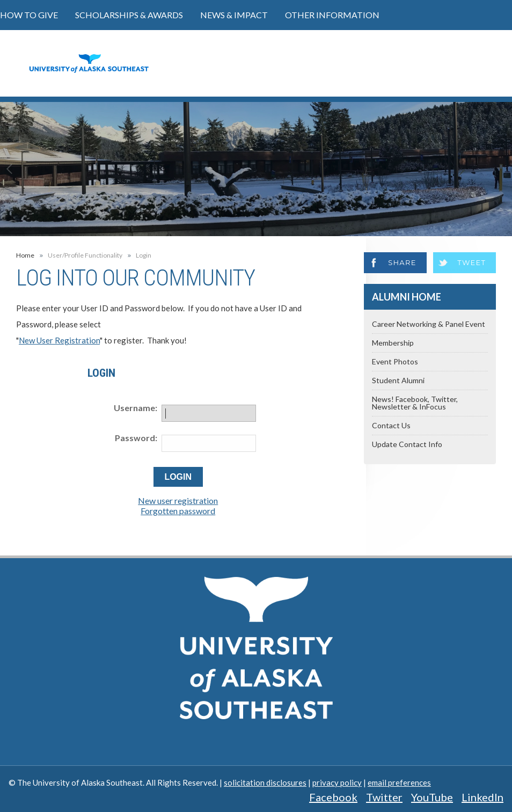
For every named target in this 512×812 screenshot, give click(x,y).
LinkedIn (482, 797)
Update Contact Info (407, 444)
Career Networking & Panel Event (429, 324)
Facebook (333, 797)
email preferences (399, 782)
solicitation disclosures (265, 782)
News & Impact (234, 15)
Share (402, 262)
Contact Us (391, 425)
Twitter (384, 797)
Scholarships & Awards (129, 15)
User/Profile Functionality (85, 255)
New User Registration (59, 340)
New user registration (178, 500)
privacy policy (337, 782)
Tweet (471, 262)
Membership (393, 343)
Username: (136, 408)
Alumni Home (407, 297)
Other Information (332, 15)
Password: (136, 438)
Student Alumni (398, 380)
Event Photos (395, 361)
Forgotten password (178, 511)
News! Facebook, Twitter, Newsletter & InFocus (415, 403)
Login (144, 255)
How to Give (29, 15)
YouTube (432, 797)
